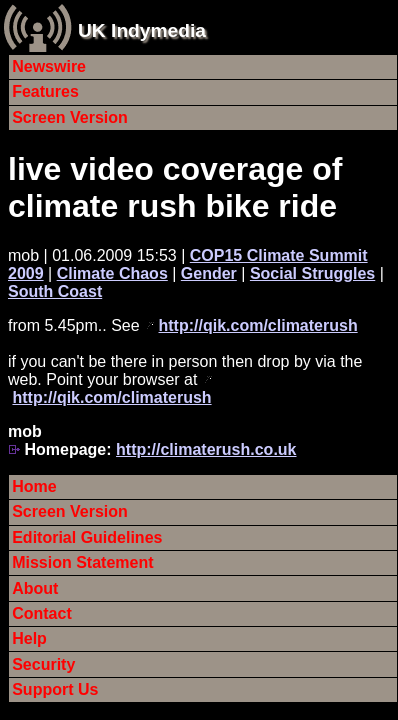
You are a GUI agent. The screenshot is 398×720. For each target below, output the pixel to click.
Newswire (49, 66)
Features (45, 91)
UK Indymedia (142, 30)
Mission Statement (82, 562)
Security (43, 664)
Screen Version (70, 117)
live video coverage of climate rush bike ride (175, 187)
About (35, 588)
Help (29, 638)
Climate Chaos (112, 273)
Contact (42, 613)
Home (34, 486)
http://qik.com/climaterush (258, 325)
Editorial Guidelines (87, 537)
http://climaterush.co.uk (206, 449)
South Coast (55, 291)
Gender (209, 273)
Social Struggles (312, 273)
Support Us (55, 689)
